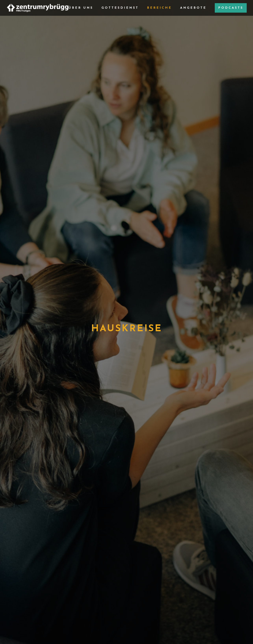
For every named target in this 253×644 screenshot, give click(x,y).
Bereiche (159, 8)
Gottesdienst (120, 8)
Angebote (193, 8)
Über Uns (81, 8)
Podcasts (231, 8)
